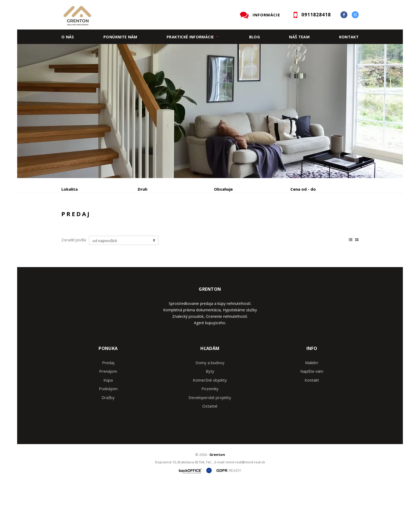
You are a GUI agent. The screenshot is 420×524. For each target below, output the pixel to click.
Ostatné (210, 447)
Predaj (78, 217)
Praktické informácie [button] (190, 37)
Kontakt (349, 37)
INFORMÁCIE (266, 15)
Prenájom (111, 217)
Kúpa (142, 217)
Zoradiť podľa (74, 281)
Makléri (312, 403)
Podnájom (174, 217)
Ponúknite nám (120, 37)
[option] (210, 111)
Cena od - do (303, 189)
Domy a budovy (210, 403)
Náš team (299, 37)
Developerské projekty (210, 438)
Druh (142, 189)
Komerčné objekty (210, 421)
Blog (254, 37)
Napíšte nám (312, 412)
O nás (68, 37)
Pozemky (210, 429)
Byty (210, 412)
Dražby (108, 438)
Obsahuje (223, 189)
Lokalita (70, 189)
